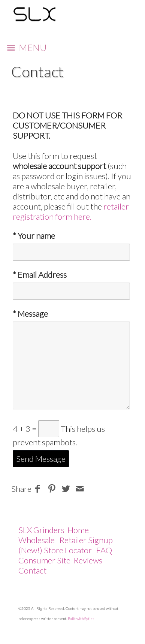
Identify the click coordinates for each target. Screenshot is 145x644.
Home (78, 530)
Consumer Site (44, 560)
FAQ (104, 550)
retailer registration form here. (71, 211)
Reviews (88, 560)
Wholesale (37, 540)
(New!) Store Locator (55, 550)
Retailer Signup (86, 540)
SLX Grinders (41, 530)
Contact (32, 570)
